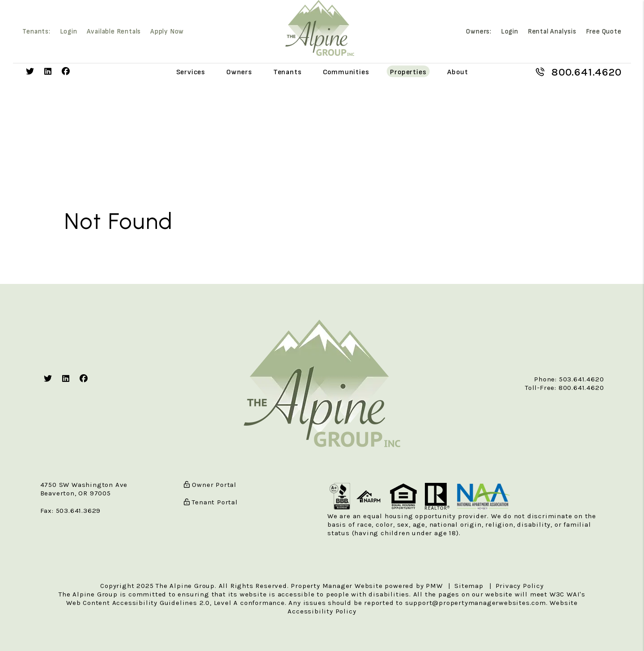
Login (69, 32)
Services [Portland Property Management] (191, 72)
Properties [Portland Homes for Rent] (408, 72)
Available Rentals (114, 32)
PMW (434, 586)
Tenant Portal (211, 502)
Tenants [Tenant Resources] (288, 72)
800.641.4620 (587, 72)
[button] (30, 72)
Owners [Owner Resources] (239, 72)
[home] (320, 27)
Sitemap (469, 586)
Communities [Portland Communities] (346, 72)
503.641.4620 (582, 379)
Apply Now (167, 32)
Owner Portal (210, 485)
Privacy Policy (520, 586)
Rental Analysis (552, 32)
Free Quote (604, 32)
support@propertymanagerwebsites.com (476, 603)
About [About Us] (458, 72)
